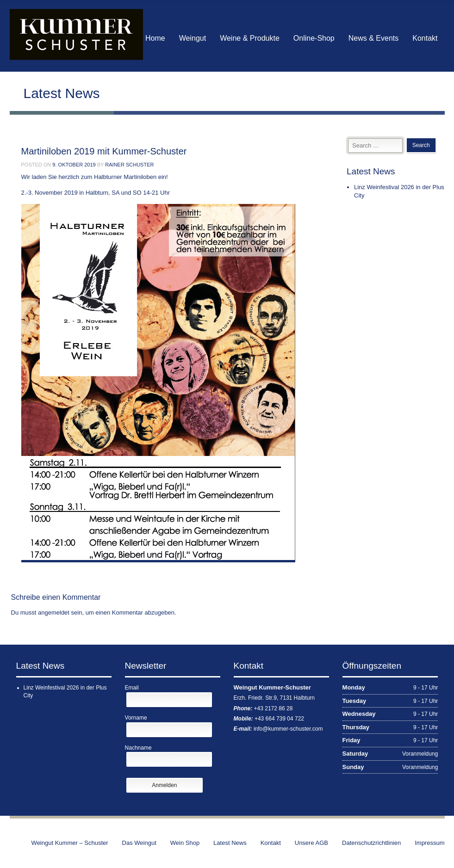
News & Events (373, 38)
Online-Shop (314, 38)
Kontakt (425, 38)
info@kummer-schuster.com (288, 729)
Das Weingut (139, 843)
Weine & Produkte (250, 38)
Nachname (138, 748)
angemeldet (54, 613)
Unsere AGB (311, 843)
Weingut (193, 38)
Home (155, 38)
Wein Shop (185, 843)
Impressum (429, 843)
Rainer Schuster (129, 165)
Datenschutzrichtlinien (371, 843)
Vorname (136, 718)
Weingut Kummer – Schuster (70, 843)
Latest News (230, 843)
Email (132, 688)
